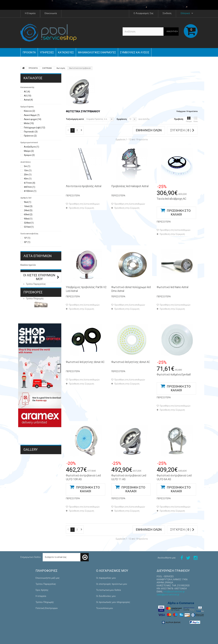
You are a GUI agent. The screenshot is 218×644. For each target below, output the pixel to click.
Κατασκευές (66, 52)
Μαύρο (29, 151)
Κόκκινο (29, 111)
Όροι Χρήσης (32, 305)
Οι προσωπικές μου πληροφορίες (113, 602)
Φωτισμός (61, 68)
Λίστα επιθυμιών (38, 256)
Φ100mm (30, 191)
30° (27, 242)
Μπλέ (29, 123)
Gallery (31, 526)
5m (27, 166)
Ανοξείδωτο (31, 147)
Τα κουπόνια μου (105, 608)
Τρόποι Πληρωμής (35, 315)
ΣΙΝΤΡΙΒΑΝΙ (47, 68)
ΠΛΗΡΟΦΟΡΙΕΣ (35, 292)
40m (28, 179)
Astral (28, 100)
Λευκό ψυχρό (33, 119)
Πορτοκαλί (31, 132)
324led (29, 223)
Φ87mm (30, 187)
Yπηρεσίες (47, 52)
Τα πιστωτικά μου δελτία (108, 590)
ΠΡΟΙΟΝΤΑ (29, 52)
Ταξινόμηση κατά (75, 119)
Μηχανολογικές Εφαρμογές (37, 535)
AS (28, 96)
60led (28, 214)
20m (28, 175)
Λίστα (196, 119)
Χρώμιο (29, 155)
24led (28, 210)
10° (27, 238)
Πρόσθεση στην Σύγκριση (81, 208)
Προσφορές (33, 327)
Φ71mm (30, 183)
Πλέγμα (189, 119)
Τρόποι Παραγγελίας (36, 300)
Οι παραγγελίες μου (106, 578)
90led (28, 219)
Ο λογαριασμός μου (112, 571)
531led (29, 227)
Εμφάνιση (122, 119)
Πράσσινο (30, 136)
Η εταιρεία (31, 310)
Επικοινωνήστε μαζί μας (48, 578)
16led (28, 206)
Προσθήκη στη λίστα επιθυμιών (84, 204)
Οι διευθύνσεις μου (106, 596)
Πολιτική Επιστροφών (47, 608)
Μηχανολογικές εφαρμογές (97, 52)
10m (28, 170)
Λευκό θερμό (32, 115)
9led (28, 202)
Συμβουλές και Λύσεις (135, 52)
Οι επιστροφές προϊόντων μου (112, 584)
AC (27, 92)
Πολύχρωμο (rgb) (35, 128)
